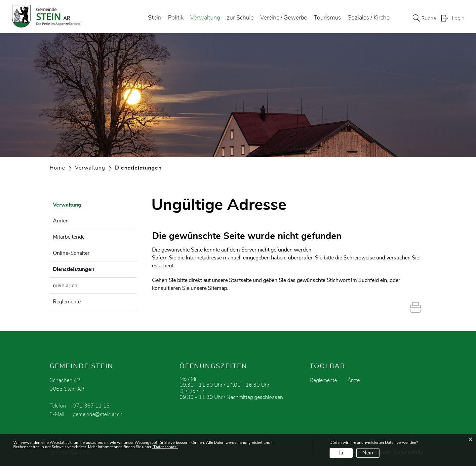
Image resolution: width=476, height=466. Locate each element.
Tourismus (327, 18)
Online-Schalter (71, 253)
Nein (368, 453)
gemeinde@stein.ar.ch (98, 414)
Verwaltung (205, 18)
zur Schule (240, 18)
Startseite (240, 280)
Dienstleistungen (90, 268)
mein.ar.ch (65, 286)
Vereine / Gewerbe (284, 18)
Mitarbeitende (69, 237)
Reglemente (67, 302)
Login (458, 19)
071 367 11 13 (91, 406)
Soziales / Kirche (369, 18)
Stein (155, 18)
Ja (341, 453)
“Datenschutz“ (165, 447)
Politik (176, 18)
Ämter (60, 221)
